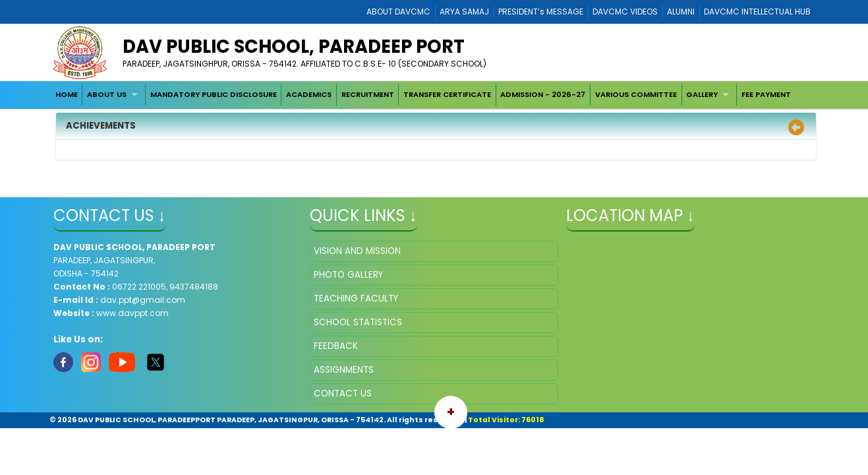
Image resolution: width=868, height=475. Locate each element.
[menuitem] (67, 95)
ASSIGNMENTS (344, 370)
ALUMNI (681, 12)
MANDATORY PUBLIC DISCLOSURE (214, 94)
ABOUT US (107, 94)
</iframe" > (690, 307)
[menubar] (423, 95)
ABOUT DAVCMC (398, 12)
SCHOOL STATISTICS (358, 322)
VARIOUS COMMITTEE (636, 94)
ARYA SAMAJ (464, 12)
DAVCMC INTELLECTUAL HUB (757, 12)
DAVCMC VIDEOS (625, 12)
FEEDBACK (336, 346)
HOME (67, 94)
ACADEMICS (309, 94)
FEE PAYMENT (766, 94)
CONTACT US (343, 394)
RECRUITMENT (368, 94)
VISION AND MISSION (357, 251)
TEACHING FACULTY (356, 299)
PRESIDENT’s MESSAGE (541, 12)
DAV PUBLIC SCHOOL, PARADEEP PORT (294, 47)
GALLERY (702, 94)
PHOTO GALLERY (348, 275)
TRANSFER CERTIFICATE (447, 94)
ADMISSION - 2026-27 (543, 94)
